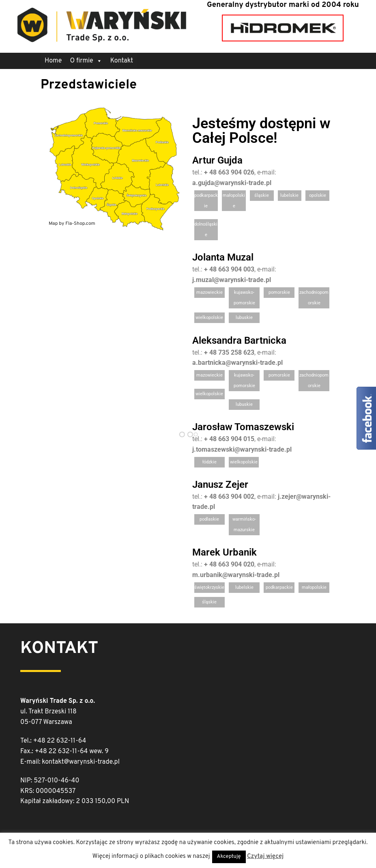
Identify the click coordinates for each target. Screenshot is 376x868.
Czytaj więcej (265, 856)
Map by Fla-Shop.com (72, 224)
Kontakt (122, 61)
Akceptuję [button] (229, 857)
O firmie (86, 61)
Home (53, 61)
